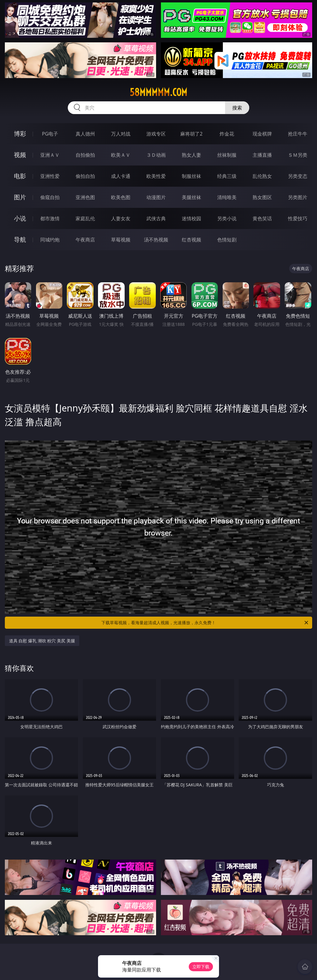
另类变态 (298, 176)
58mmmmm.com (158, 92)
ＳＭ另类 (298, 155)
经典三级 (227, 176)
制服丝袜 (191, 176)
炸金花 (227, 134)
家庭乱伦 (85, 218)
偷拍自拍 (85, 176)
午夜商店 (85, 240)
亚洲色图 (85, 197)
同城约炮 (50, 240)
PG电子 (50, 134)
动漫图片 (156, 197)
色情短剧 (227, 240)
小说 (20, 218)
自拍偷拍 (85, 155)
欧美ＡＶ (121, 155)
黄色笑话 (262, 218)
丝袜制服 (227, 155)
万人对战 (121, 134)
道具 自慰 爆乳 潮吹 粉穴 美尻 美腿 (42, 641)
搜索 (237, 108)
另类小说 (227, 218)
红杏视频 (191, 240)
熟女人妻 (191, 155)
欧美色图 (121, 197)
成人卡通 (121, 176)
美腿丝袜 (191, 197)
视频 (20, 155)
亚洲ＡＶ (50, 155)
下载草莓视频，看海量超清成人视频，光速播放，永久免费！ (205, 623)
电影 (20, 176)
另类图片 (298, 197)
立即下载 (201, 967)
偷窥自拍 (50, 197)
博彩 (20, 134)
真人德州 (85, 134)
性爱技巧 (298, 218)
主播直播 (262, 155)
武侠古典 (156, 218)
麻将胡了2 (191, 134)
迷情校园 (191, 218)
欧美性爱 (156, 176)
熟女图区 (262, 197)
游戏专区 (156, 134)
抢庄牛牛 (298, 134)
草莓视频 (121, 240)
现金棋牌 (262, 134)
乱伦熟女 (262, 176)
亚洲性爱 (50, 176)
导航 (20, 239)
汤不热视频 (156, 240)
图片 (20, 197)
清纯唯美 (227, 197)
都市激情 (50, 218)
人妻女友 (121, 218)
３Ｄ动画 (156, 155)
